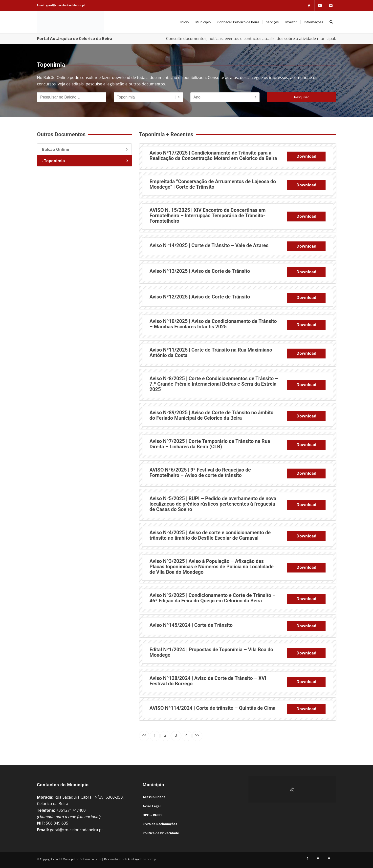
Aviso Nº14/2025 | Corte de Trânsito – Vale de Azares (209, 245)
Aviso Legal (152, 806)
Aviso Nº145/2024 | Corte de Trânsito (191, 625)
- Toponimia (53, 161)
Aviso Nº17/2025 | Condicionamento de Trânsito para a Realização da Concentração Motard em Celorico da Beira (213, 156)
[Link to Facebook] (309, 5)
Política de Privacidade (161, 833)
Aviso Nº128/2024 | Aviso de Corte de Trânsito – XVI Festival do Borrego (208, 681)
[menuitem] (185, 22)
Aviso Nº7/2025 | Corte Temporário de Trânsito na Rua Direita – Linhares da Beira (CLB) (210, 444)
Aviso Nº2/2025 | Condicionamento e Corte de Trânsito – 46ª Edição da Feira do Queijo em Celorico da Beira (213, 598)
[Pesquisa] (331, 22)
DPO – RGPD (152, 815)
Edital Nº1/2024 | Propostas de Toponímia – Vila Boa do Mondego (211, 652)
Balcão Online (56, 149)
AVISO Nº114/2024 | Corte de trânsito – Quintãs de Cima (213, 708)
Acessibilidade (154, 797)
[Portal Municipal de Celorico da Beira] (70, 22)
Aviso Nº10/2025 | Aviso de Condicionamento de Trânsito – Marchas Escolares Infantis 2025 (213, 324)
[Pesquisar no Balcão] (72, 97)
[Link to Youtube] (320, 5)
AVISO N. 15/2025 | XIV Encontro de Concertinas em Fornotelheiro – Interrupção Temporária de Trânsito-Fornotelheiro (208, 216)
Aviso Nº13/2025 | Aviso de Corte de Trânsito (200, 271)
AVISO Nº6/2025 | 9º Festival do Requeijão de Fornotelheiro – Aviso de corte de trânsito (200, 473)
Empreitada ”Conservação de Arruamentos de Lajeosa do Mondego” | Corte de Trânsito (213, 184)
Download (306, 156)
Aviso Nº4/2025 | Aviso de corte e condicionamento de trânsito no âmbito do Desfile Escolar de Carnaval (210, 535)
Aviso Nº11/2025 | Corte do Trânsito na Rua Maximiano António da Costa (211, 353)
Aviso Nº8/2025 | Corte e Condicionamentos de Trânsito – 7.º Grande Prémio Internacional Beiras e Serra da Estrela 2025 (214, 384)
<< (144, 735)
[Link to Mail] (331, 5)
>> (197, 735)
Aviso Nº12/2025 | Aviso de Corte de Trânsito (200, 297)
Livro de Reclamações (160, 824)
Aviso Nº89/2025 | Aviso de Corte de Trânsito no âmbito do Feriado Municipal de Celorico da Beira (211, 415)
